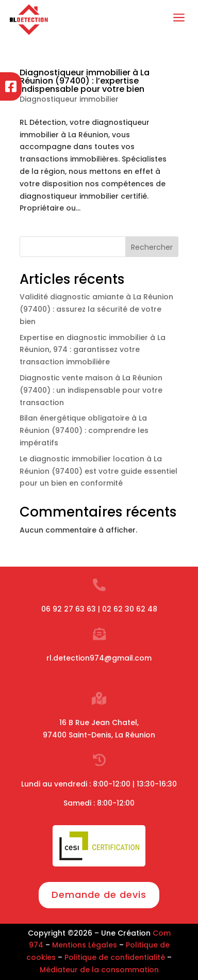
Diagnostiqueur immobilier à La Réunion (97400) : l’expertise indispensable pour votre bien (85, 81)
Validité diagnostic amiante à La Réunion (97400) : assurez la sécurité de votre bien (96, 309)
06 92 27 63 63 (69, 609)
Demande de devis (99, 895)
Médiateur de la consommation (99, 970)
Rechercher (152, 247)
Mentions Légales (85, 945)
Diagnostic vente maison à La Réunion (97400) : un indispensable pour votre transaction (91, 390)
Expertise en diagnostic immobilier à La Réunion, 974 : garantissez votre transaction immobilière (93, 350)
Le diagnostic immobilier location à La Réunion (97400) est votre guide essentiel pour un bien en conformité (98, 471)
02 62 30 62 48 (130, 609)
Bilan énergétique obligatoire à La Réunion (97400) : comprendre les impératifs (84, 430)
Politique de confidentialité (115, 957)
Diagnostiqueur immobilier (69, 99)
